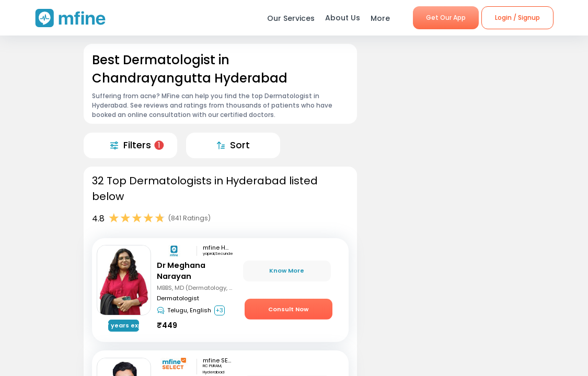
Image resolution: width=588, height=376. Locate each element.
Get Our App (446, 17)
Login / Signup (517, 17)
